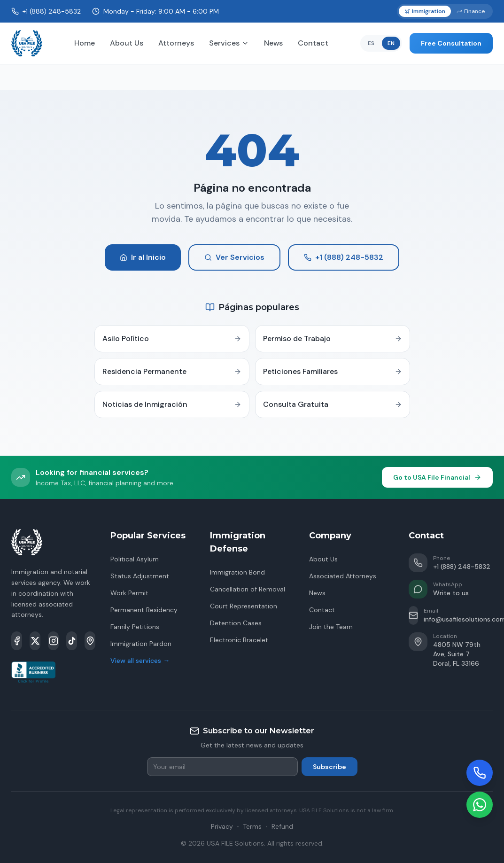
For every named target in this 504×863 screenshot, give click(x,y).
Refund (282, 826)
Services (229, 43)
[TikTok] (72, 641)
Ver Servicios (234, 257)
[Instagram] (53, 641)
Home (85, 43)
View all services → (140, 661)
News (273, 43)
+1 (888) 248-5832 (344, 257)
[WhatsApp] (480, 805)
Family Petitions (135, 627)
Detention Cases (236, 623)
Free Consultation (451, 43)
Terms (252, 826)
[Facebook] (17, 641)
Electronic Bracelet (239, 640)
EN (391, 43)
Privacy (222, 826)
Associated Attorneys (343, 576)
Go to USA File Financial (437, 477)
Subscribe (330, 767)
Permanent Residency (144, 610)
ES (371, 43)
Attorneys (176, 43)
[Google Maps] (90, 641)
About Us (127, 43)
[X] (35, 641)
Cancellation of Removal (248, 589)
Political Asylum (135, 559)
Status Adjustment (140, 576)
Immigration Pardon (141, 644)
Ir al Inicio (143, 257)
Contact (313, 43)
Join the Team (331, 627)
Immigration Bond (237, 572)
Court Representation (244, 606)
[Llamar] (480, 773)
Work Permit (129, 593)
